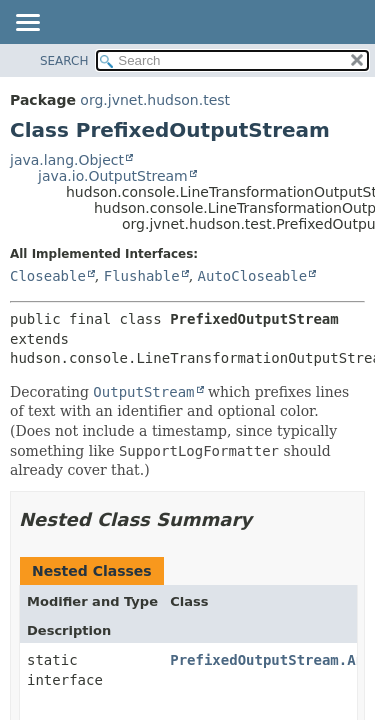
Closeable (48, 276)
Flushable (142, 276)
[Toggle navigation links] (27, 24)
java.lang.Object (67, 160)
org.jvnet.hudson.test (155, 100)
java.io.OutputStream (113, 176)
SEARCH (64, 61)
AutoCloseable (253, 276)
